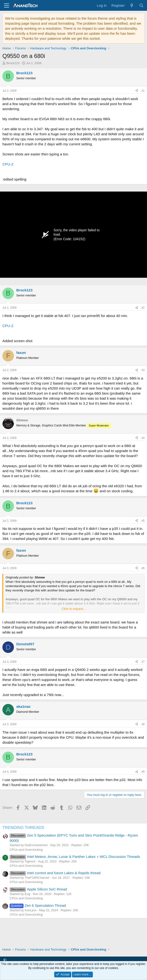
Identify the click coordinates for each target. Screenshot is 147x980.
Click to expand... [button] (74, 609)
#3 (143, 370)
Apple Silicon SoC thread (38, 889)
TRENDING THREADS (23, 828)
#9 (143, 772)
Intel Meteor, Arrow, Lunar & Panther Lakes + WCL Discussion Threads (75, 857)
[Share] (137, 91)
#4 (143, 438)
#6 (143, 568)
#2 (143, 308)
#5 (143, 521)
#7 (143, 662)
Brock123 (13, 63)
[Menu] (7, 6)
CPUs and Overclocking (26, 850)
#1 (143, 91)
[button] (5, 960)
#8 (143, 724)
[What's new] (132, 5)
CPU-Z (8, 164)
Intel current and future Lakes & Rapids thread (55, 873)
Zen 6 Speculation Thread (38, 905)
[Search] (141, 5)
